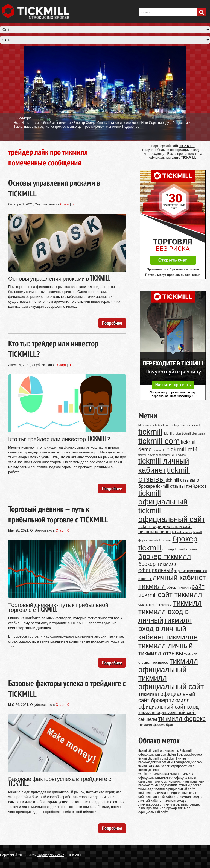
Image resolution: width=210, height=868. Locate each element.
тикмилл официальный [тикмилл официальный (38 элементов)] (168, 665)
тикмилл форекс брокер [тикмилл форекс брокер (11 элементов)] (158, 725)
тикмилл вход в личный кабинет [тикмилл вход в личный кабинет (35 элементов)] (165, 629)
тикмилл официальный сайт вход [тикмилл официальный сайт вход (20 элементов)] (168, 703)
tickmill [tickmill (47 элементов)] (150, 432)
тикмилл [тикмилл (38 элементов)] (187, 603)
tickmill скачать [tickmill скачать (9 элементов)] (182, 532)
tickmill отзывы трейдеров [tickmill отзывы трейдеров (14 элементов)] (181, 486)
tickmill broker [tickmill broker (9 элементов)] (172, 433)
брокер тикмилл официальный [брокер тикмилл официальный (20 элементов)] (158, 567)
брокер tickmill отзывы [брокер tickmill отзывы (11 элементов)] (180, 549)
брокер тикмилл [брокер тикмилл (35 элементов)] (165, 556)
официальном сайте (173, 158)
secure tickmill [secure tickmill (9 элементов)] (190, 425)
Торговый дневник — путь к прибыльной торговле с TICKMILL (58, 514)
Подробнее (131, 127)
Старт (65, 204)
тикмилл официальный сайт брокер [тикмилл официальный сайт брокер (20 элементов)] (167, 697)
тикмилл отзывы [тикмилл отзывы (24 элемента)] (161, 653)
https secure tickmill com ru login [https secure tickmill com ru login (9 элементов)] (159, 425)
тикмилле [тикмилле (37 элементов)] (182, 637)
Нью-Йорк (22, 118)
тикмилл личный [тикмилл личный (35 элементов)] (166, 646)
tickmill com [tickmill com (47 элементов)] (159, 441)
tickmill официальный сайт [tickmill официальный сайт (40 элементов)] (172, 515)
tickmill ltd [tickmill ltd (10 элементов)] (160, 450)
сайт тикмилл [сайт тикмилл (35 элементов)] (180, 595)
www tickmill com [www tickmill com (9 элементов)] (160, 540)
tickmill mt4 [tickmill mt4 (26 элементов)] (183, 449)
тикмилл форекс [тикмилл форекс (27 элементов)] (182, 719)
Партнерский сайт (50, 855)
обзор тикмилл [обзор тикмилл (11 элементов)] (179, 587)
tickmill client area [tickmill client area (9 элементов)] (194, 433)
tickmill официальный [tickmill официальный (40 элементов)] (163, 497)
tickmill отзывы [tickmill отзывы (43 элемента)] (164, 474)
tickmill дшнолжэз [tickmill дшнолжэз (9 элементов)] (174, 455)
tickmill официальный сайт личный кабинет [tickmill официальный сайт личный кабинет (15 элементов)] (165, 529)
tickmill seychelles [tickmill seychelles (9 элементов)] (150, 455)
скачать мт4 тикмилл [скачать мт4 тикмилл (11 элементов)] (155, 604)
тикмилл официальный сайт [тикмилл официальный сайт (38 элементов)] (171, 682)
